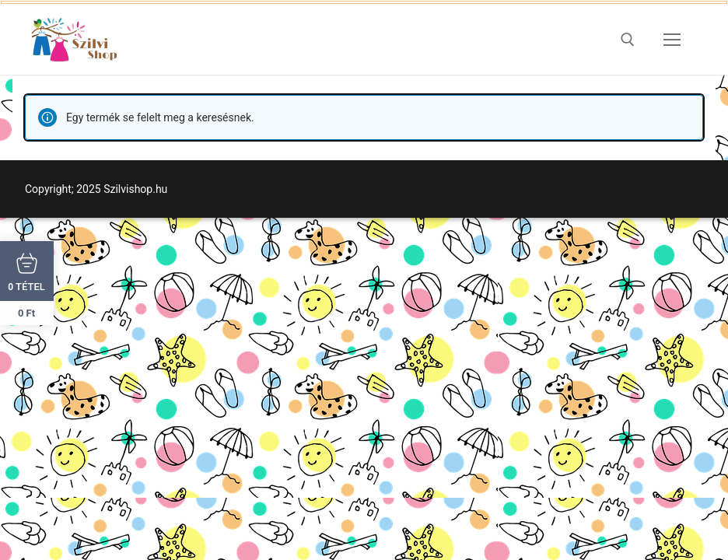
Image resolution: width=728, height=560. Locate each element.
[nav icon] (672, 40)
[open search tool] (628, 40)
